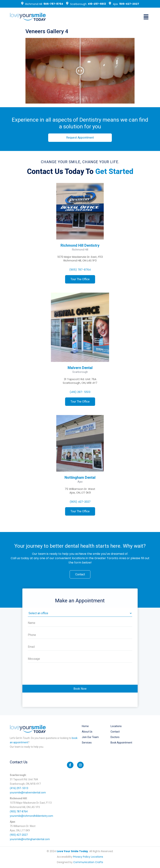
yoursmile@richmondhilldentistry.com (31, 816)
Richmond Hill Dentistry (80, 245)
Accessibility (65, 857)
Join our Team (90, 737)
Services (87, 743)
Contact (115, 732)
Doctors (115, 737)
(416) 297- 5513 (80, 392)
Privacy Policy (82, 857)
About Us (87, 732)
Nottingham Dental (80, 477)
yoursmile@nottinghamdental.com (30, 840)
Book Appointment (121, 743)
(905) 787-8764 (80, 270)
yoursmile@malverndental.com (28, 793)
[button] (146, 17)
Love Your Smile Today (72, 852)
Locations (116, 727)
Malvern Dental (80, 368)
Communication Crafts (88, 863)
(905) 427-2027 (80, 502)
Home (85, 727)
